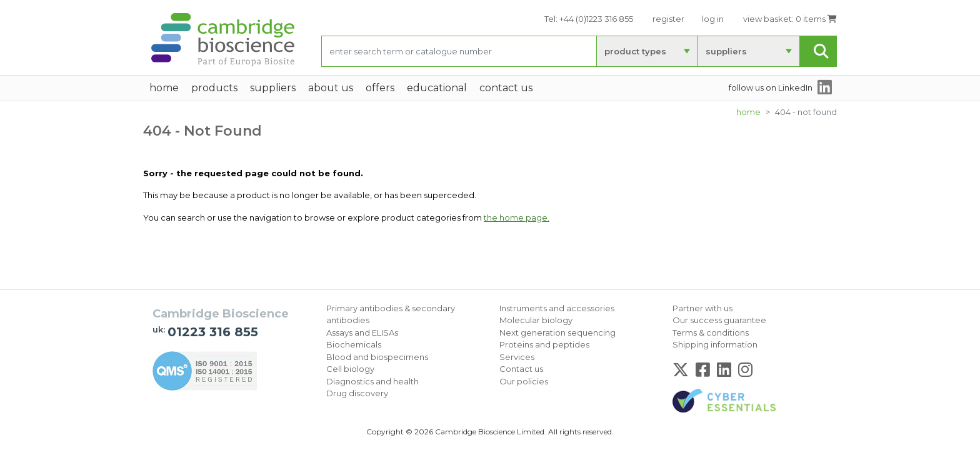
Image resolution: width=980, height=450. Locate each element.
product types (635, 51)
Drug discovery (357, 393)
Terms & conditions (711, 332)
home (164, 88)
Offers (380, 88)
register (668, 19)
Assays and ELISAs (362, 332)
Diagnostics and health (372, 381)
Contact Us (506, 88)
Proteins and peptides (544, 344)
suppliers (726, 51)
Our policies (524, 381)
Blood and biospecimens (377, 357)
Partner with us (702, 308)
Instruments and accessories (557, 308)
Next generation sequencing (557, 332)
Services (517, 357)
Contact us (521, 369)
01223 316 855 (213, 332)
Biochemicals (354, 344)
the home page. (517, 217)
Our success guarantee (719, 320)
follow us (771, 87)
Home (748, 112)
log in (713, 19)
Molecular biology (536, 320)
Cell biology (350, 369)
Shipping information (715, 344)
